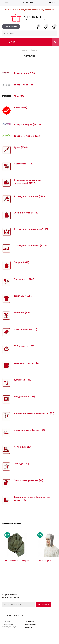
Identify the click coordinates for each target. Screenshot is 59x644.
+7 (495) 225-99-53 (14, 615)
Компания (29, 622)
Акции (6, 2)
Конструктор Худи (10, 627)
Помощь (28, 627)
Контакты (52, 2)
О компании (28, 2)
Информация (30, 624)
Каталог (11, 26)
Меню (12, 42)
